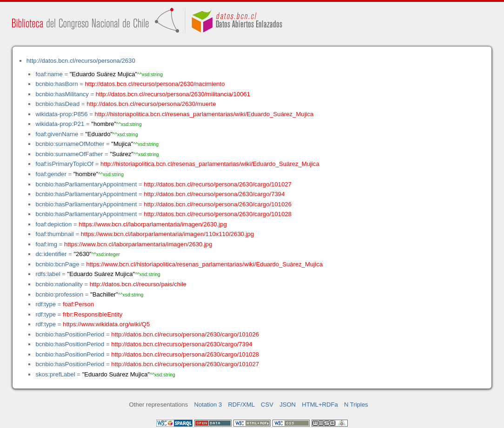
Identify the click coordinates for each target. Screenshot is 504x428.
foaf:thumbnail (54, 234)
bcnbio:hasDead (57, 104)
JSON (288, 405)
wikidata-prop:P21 (60, 124)
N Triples (356, 405)
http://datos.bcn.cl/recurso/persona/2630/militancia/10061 (173, 94)
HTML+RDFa (320, 405)
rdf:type (46, 304)
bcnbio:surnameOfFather (69, 154)
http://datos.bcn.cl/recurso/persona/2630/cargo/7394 (214, 194)
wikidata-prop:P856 (61, 114)
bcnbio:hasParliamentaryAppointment (86, 184)
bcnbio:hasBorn (56, 84)
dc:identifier (51, 254)
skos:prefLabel (55, 374)
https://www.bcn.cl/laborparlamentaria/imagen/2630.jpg (153, 224)
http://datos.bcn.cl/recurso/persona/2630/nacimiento (155, 84)
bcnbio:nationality (59, 284)
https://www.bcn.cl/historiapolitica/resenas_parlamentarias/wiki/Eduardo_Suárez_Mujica (204, 264)
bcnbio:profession (59, 294)
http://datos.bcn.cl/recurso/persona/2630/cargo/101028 (218, 214)
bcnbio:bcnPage (57, 264)
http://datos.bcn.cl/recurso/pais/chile (138, 284)
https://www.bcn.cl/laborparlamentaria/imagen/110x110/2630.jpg (167, 234)
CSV (267, 405)
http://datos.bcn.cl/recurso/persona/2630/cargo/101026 (218, 204)
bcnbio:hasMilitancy (62, 94)
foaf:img (46, 244)
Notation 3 (208, 405)
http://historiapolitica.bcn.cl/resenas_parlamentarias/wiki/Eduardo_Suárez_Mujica (204, 114)
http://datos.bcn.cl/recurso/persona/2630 (81, 61)
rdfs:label (48, 274)
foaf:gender (51, 174)
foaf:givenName (57, 134)
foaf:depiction (53, 224)
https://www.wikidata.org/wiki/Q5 (106, 324)
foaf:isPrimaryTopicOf (64, 164)
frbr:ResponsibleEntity (93, 314)
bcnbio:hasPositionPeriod (70, 334)
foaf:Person (78, 304)
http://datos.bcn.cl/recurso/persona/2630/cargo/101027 (218, 184)
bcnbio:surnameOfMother (70, 144)
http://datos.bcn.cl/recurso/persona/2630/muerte (151, 104)
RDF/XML (241, 405)
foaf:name (49, 74)
